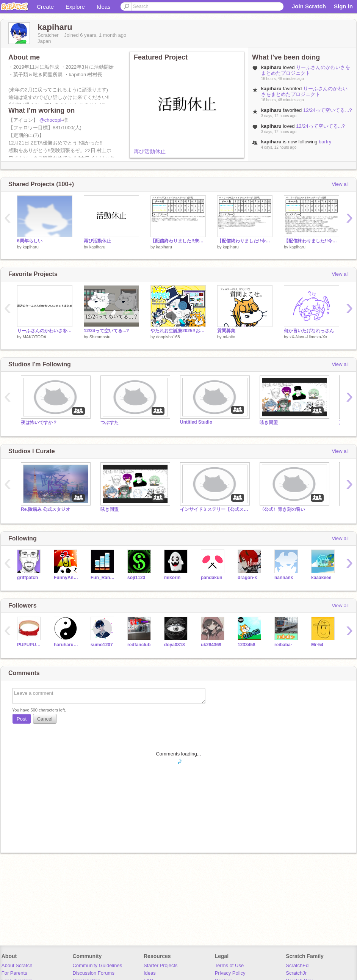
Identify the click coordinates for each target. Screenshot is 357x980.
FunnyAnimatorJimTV (67, 578)
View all (340, 184)
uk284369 (211, 645)
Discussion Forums (93, 973)
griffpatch (27, 578)
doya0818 (175, 645)
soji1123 (136, 578)
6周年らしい (30, 241)
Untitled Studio (196, 422)
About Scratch (17, 965)
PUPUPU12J (30, 645)
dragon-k (247, 578)
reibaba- (283, 645)
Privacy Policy (230, 973)
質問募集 (226, 331)
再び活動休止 (150, 151)
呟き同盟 (269, 422)
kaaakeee (321, 578)
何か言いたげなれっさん (309, 331)
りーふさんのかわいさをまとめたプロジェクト (306, 70)
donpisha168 (168, 337)
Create (45, 7)
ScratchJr (296, 973)
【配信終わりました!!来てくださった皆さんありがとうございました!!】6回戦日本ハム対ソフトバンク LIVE (178, 241)
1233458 (247, 645)
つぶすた (110, 422)
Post (22, 719)
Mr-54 (317, 645)
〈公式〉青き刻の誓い (282, 509)
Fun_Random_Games (103, 578)
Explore (75, 7)
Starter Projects (161, 965)
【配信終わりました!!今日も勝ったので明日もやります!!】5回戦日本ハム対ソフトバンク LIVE (245, 241)
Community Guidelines (97, 965)
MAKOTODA (35, 337)
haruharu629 (67, 645)
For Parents (14, 973)
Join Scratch (309, 6)
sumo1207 (102, 645)
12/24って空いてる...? (328, 110)
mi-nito (229, 337)
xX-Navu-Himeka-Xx (308, 337)
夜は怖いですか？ (39, 422)
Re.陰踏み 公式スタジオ (45, 509)
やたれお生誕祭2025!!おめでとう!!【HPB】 (178, 331)
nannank (284, 578)
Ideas (104, 7)
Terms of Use (229, 965)
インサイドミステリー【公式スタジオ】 (214, 509)
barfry (325, 142)
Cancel (45, 719)
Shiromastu (100, 337)
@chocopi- (51, 120)
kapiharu (31, 247)
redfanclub (139, 645)
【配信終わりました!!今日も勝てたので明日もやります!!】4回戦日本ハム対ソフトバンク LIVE (312, 241)
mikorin (172, 578)
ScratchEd (297, 965)
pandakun (212, 578)
